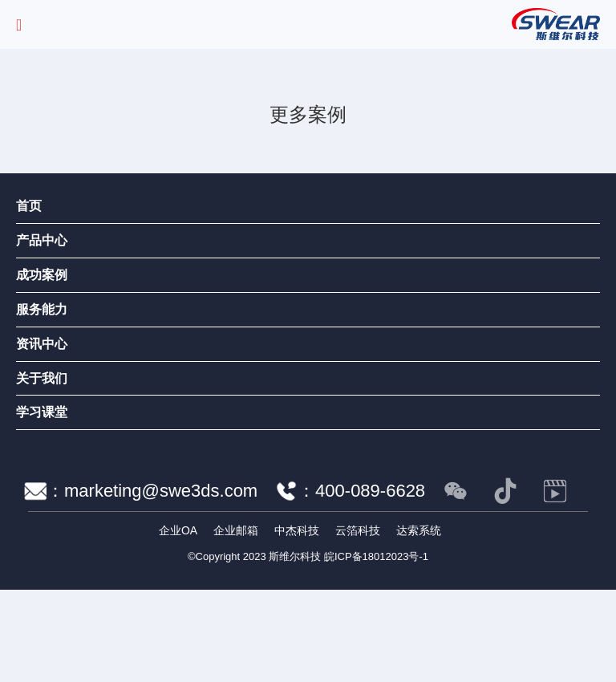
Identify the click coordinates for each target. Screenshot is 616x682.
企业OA (178, 530)
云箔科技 (358, 530)
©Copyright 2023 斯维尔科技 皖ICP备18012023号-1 (308, 556)
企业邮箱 (236, 530)
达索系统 (419, 530)
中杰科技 (297, 530)
